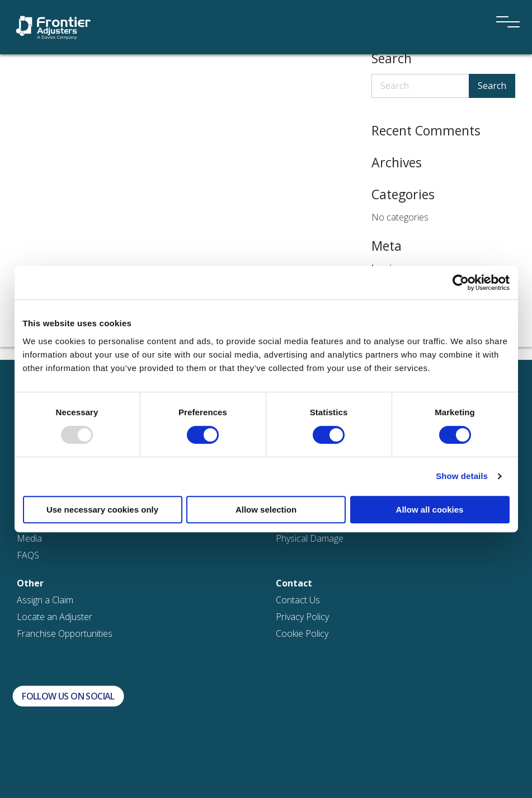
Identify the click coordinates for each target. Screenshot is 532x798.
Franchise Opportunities (65, 633)
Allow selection (266, 510)
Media (29, 538)
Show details (462, 476)
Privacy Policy (302, 617)
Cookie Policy (302, 633)
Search (492, 86)
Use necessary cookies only (102, 510)
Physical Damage (310, 538)
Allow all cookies (430, 510)
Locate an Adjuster (55, 617)
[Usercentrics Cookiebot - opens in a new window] (461, 283)
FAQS (28, 555)
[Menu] (504, 7)
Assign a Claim (45, 600)
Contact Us (298, 600)
